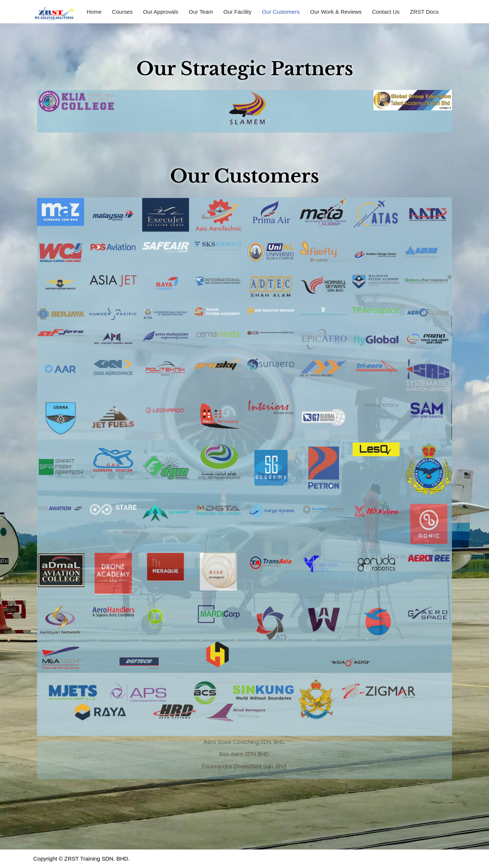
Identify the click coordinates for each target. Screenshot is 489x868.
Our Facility (237, 12)
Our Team (201, 12)
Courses (122, 12)
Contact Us (385, 12)
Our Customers (280, 12)
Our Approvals (161, 12)
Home (94, 12)
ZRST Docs (424, 12)
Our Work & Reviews (335, 12)
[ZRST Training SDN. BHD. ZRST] (54, 14)
